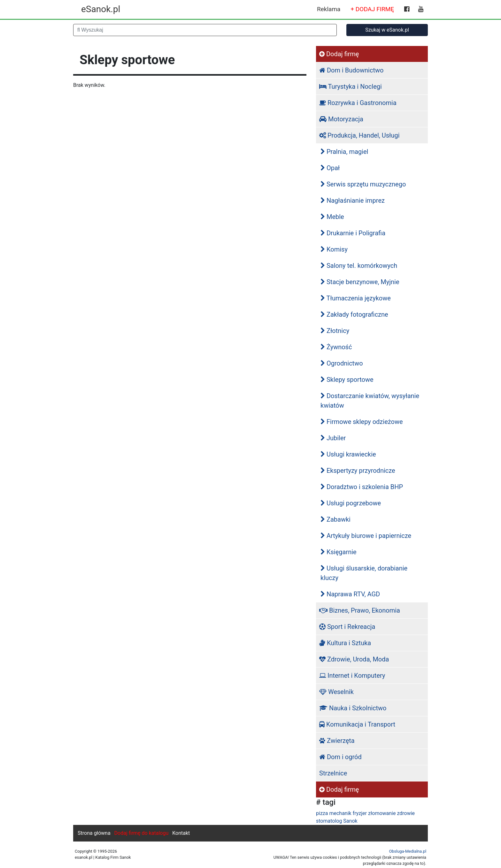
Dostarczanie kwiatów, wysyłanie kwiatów (370, 401)
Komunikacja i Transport (357, 724)
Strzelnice (333, 773)
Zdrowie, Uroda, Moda (354, 659)
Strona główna (94, 833)
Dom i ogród (340, 757)
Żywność (336, 347)
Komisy (334, 249)
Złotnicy (335, 331)
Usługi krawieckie (348, 454)
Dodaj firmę (339, 54)
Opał (330, 168)
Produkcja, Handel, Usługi (359, 135)
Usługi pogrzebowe (351, 503)
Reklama (329, 9)
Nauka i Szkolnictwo (353, 708)
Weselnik (336, 692)
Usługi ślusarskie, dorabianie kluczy (364, 573)
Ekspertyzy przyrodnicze (358, 471)
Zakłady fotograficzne (354, 314)
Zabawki (335, 519)
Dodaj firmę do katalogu (142, 833)
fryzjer (360, 813)
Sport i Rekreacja (347, 627)
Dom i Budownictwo (351, 70)
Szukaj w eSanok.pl (387, 30)
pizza (322, 813)
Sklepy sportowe (347, 380)
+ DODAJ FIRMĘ (372, 9)
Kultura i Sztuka (345, 643)
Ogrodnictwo (342, 363)
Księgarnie (339, 552)
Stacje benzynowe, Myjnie (360, 282)
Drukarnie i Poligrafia (353, 233)
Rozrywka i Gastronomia (358, 103)
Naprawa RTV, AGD (350, 594)
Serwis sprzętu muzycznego (363, 184)
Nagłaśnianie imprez (353, 200)
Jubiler (333, 438)
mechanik (340, 813)
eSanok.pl (101, 9)
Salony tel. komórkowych (359, 266)
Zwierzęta (337, 741)
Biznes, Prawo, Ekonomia (360, 610)
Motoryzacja (341, 119)
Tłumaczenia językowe (356, 298)
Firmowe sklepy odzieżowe (362, 422)
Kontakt (181, 833)
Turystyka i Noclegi (351, 87)
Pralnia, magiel (344, 152)
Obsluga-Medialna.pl (408, 851)
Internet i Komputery (352, 676)
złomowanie (382, 813)
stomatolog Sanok (337, 821)
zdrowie (406, 813)
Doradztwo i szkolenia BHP (362, 487)
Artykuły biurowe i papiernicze (366, 536)
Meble (332, 217)
